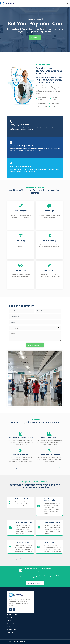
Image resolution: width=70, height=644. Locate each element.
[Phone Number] (48, 311)
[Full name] (22, 311)
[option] (35, 29)
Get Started (34, 37)
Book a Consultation (34, 583)
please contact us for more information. (51, 468)
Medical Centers (12, 630)
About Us (10, 618)
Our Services (11, 627)
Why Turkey (10, 621)
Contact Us (10, 633)
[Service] (35, 322)
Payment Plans (11, 624)
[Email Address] (35, 316)
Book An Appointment (34, 345)
